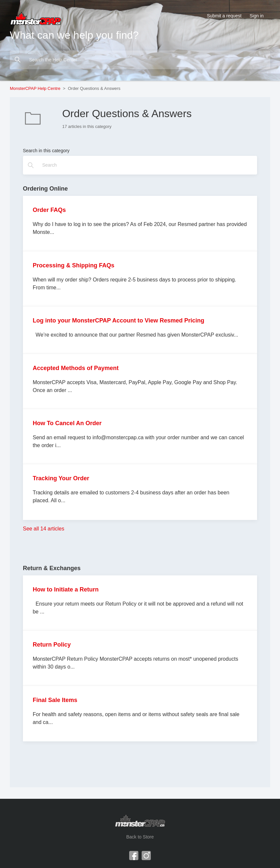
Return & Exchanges (52, 568)
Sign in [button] (257, 16)
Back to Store (140, 837)
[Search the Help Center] (140, 60)
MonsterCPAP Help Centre (35, 88)
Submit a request (224, 16)
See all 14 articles (44, 529)
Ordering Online (45, 189)
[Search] (140, 165)
